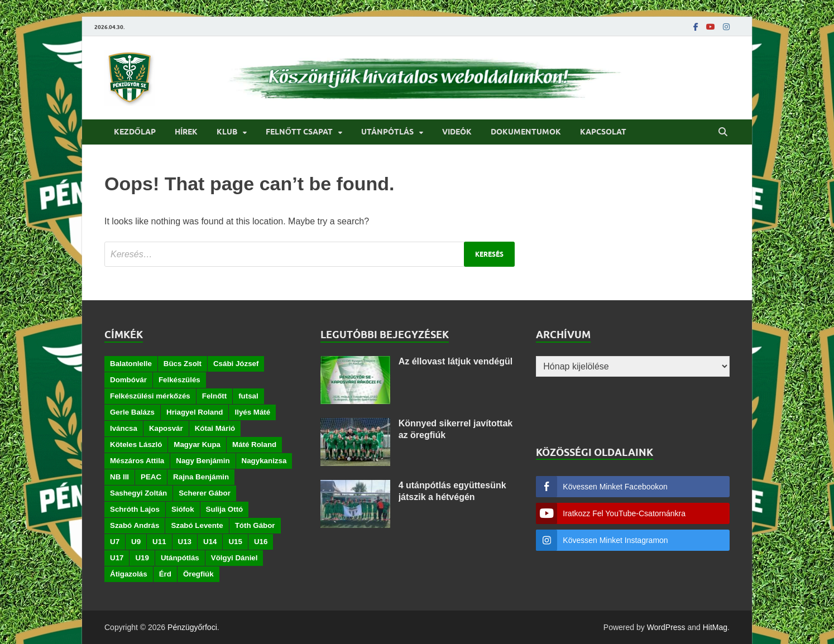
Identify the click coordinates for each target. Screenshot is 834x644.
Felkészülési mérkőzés (150, 396)
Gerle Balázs (132, 412)
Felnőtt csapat (299, 132)
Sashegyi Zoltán (138, 493)
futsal (248, 396)
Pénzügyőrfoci (192, 627)
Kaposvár (166, 428)
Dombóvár (128, 380)
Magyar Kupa (197, 444)
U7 (115, 542)
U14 (210, 542)
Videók (457, 132)
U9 (136, 542)
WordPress (666, 627)
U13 (185, 542)
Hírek (186, 132)
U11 (159, 542)
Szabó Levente (197, 525)
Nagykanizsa (264, 461)
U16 (261, 542)
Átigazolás (129, 574)
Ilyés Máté (252, 412)
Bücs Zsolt (183, 364)
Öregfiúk (198, 574)
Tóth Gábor (255, 525)
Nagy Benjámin (203, 461)
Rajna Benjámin (201, 477)
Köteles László (136, 444)
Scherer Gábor (205, 493)
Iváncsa (124, 428)
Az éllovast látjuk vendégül (456, 361)
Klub (227, 132)
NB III (119, 477)
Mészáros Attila (137, 461)
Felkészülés (179, 380)
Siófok (183, 509)
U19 (142, 558)
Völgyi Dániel (234, 558)
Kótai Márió (215, 428)
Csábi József (236, 364)
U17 (117, 558)
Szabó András (135, 525)
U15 (235, 542)
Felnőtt (214, 396)
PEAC (151, 477)
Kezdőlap (135, 132)
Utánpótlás (387, 132)
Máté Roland (254, 444)
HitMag (715, 627)
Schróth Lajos (135, 509)
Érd (165, 574)
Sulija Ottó (225, 509)
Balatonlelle (131, 364)
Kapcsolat (603, 132)
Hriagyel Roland (195, 412)
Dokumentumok (526, 132)
